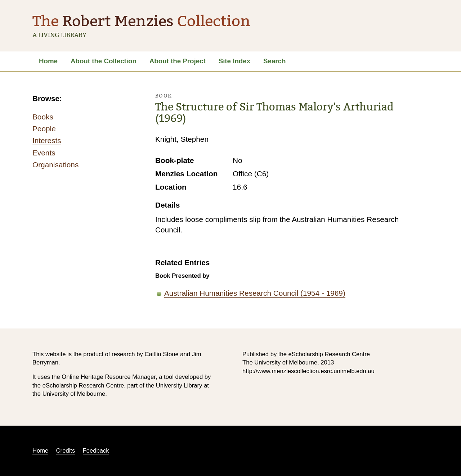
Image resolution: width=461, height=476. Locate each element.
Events (44, 153)
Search (274, 61)
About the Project (178, 61)
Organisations (55, 165)
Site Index (234, 61)
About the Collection (104, 61)
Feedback (96, 451)
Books (43, 117)
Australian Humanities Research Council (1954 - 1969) (255, 293)
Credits (66, 451)
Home (48, 61)
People (44, 129)
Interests (47, 140)
